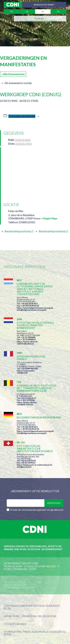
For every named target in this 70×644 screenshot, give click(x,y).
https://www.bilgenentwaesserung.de (35, 308)
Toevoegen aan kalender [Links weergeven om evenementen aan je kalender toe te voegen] (22, 116)
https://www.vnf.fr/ (26, 371)
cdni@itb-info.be (25, 404)
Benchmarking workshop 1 (19, 231)
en (58, 11)
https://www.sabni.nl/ (27, 342)
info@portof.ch (24, 467)
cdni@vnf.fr (22, 373)
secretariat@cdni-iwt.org (19, 588)
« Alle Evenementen (13, 74)
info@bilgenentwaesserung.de (32, 310)
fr (11, 11)
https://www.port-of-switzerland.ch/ (35, 465)
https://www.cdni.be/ (27, 402)
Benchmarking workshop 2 (53, 231)
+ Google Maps (49, 218)
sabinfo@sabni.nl (25, 344)
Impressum (11, 616)
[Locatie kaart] (36, 174)
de (27, 11)
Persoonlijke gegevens (39, 616)
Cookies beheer (15, 624)
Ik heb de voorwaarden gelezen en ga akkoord (37, 510)
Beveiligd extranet (44, 5)
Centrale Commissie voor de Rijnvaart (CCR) (32, 607)
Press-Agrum (32, 632)
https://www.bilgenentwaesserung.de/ (35, 431)
